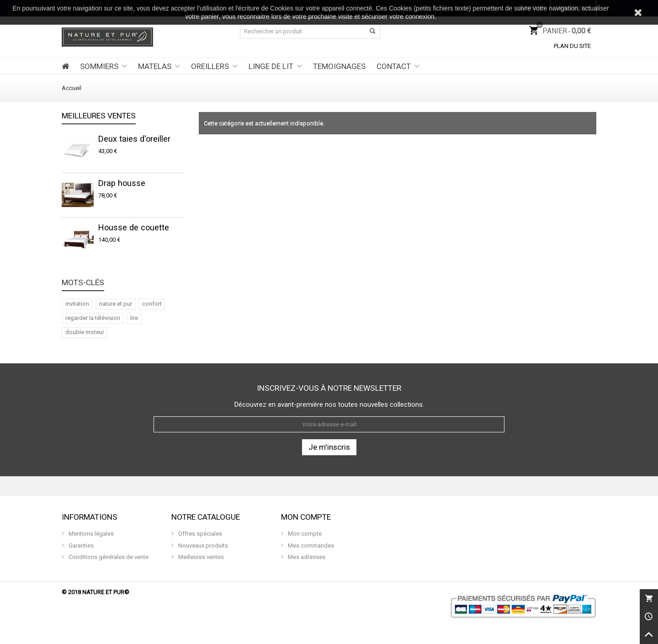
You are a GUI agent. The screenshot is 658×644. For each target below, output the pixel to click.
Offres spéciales (199, 534)
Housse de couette (134, 227)
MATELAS (155, 66)
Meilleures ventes (99, 116)
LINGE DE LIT (271, 66)
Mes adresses (306, 557)
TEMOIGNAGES (339, 66)
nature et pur (116, 304)
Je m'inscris (329, 447)
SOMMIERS (99, 66)
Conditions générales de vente (108, 557)
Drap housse (122, 183)
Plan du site (572, 46)
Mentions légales (90, 534)
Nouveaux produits (202, 546)
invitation (77, 304)
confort (152, 304)
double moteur (85, 332)
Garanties (80, 546)
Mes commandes (310, 546)
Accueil (72, 88)
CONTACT (394, 66)
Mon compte (304, 534)
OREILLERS (210, 66)
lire (134, 318)
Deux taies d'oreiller (134, 139)
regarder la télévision (93, 318)
